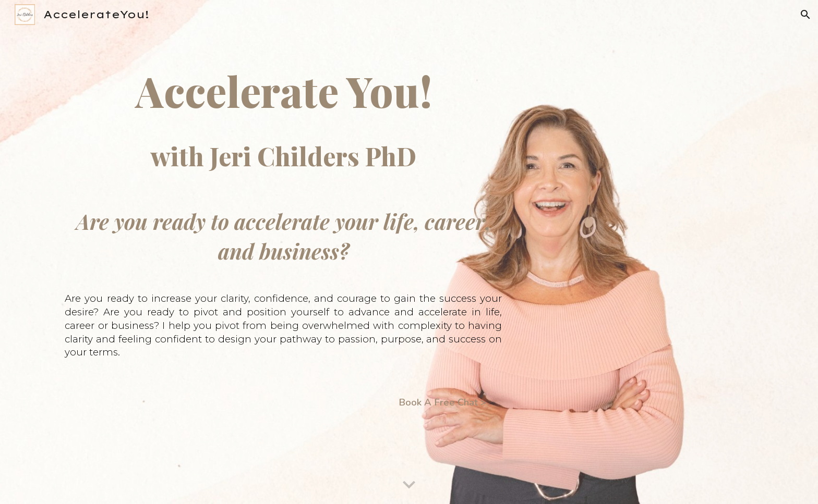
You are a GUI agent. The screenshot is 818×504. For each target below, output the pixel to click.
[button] (805, 15)
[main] (291, 252)
